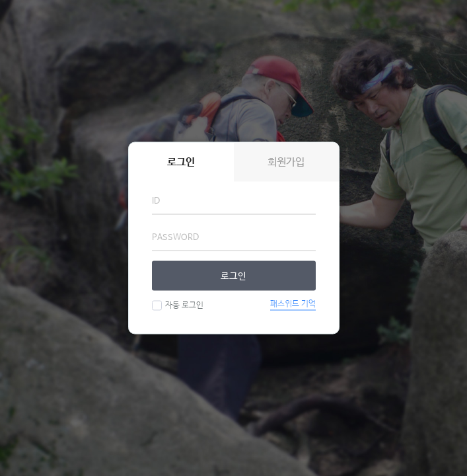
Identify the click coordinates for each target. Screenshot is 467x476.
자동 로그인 (183, 305)
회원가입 (286, 162)
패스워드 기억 (293, 304)
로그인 (234, 276)
